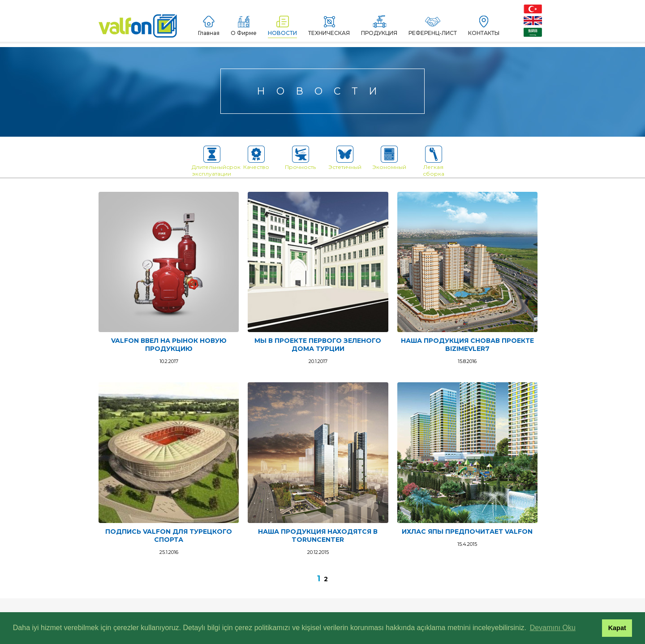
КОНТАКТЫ (484, 26)
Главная (209, 26)
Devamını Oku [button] (553, 628)
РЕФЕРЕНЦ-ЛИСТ (433, 26)
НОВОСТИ (282, 26)
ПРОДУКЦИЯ (379, 26)
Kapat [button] (617, 628)
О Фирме (244, 26)
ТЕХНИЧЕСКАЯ (329, 26)
